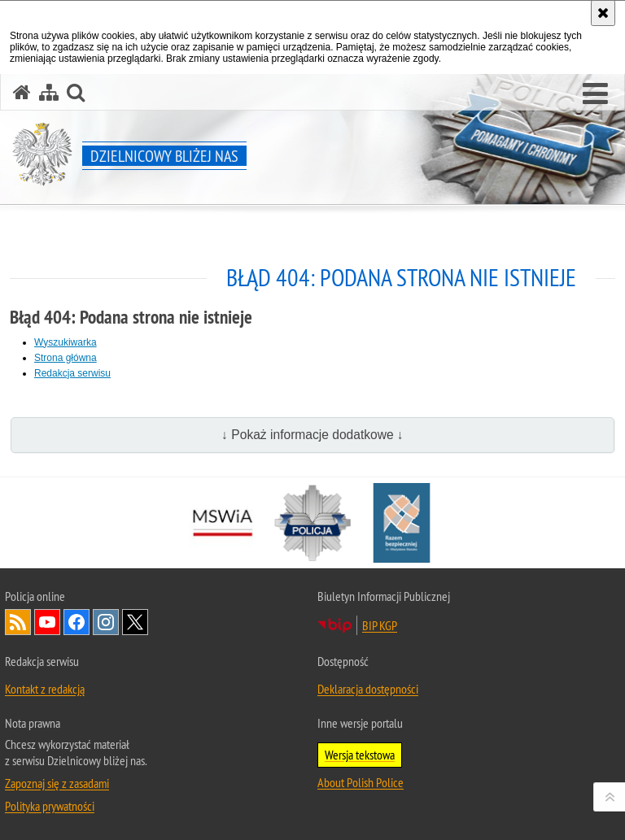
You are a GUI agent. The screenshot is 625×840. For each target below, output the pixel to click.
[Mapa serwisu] (49, 92)
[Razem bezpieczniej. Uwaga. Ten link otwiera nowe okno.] (402, 523)
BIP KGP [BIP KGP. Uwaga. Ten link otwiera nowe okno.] (380, 625)
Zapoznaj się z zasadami (57, 783)
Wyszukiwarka (66, 342)
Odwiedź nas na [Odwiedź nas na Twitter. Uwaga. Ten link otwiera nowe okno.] (135, 622)
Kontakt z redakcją (45, 689)
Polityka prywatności (50, 806)
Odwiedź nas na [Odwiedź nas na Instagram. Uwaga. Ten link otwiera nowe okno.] (106, 622)
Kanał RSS (18, 622)
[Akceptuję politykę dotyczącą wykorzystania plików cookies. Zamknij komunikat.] (603, 13)
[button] (595, 94)
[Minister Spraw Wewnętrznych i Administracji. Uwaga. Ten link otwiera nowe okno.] (223, 523)
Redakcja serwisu (72, 373)
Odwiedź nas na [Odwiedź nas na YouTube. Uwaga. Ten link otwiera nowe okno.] (47, 622)
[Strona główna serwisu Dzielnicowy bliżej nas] (22, 92)
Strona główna (66, 358)
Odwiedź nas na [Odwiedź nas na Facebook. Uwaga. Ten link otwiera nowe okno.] (76, 622)
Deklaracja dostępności (368, 689)
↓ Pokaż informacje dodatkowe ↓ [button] (312, 435)
